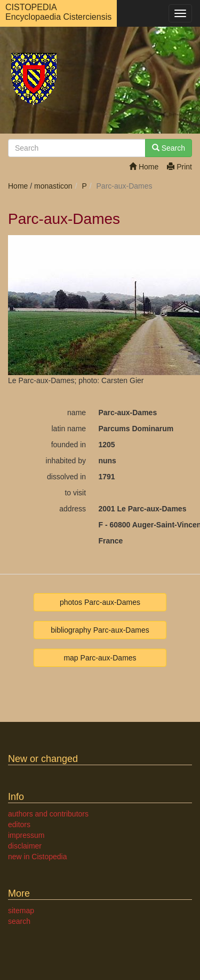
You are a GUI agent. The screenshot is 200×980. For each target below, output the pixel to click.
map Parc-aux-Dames (100, 658)
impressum (26, 835)
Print (179, 167)
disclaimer (25, 846)
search (19, 921)
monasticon (53, 186)
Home (144, 167)
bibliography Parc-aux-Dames (100, 630)
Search (169, 148)
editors (19, 825)
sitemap (21, 911)
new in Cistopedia (38, 857)
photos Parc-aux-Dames (100, 602)
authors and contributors (48, 814)
